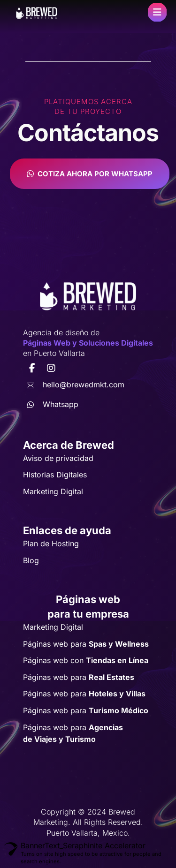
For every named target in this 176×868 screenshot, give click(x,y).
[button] (157, 12)
